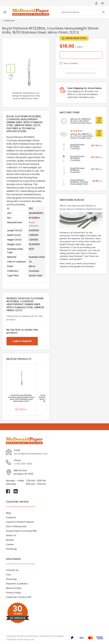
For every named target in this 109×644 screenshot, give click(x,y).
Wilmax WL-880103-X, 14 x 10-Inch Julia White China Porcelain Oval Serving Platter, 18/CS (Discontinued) (82, 136)
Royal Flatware (34, 224)
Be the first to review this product (81, 73)
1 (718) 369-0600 (23, 464)
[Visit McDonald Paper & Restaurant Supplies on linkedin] (16, 491)
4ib (33, 639)
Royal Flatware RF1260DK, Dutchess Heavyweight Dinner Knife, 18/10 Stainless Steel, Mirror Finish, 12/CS (21, 398)
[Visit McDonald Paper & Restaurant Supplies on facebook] (8, 491)
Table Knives (9, 21)
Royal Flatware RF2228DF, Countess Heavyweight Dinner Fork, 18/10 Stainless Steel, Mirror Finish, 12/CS (79, 147)
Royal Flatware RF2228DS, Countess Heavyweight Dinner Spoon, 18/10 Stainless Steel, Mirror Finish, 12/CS (79, 158)
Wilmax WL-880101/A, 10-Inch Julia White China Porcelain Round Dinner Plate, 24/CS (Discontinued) (81, 121)
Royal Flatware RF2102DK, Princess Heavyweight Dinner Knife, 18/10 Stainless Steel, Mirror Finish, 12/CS (80, 182)
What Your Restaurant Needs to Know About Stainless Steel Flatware (81, 207)
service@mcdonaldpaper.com (31, 454)
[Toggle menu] (5, 12)
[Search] (83, 12)
